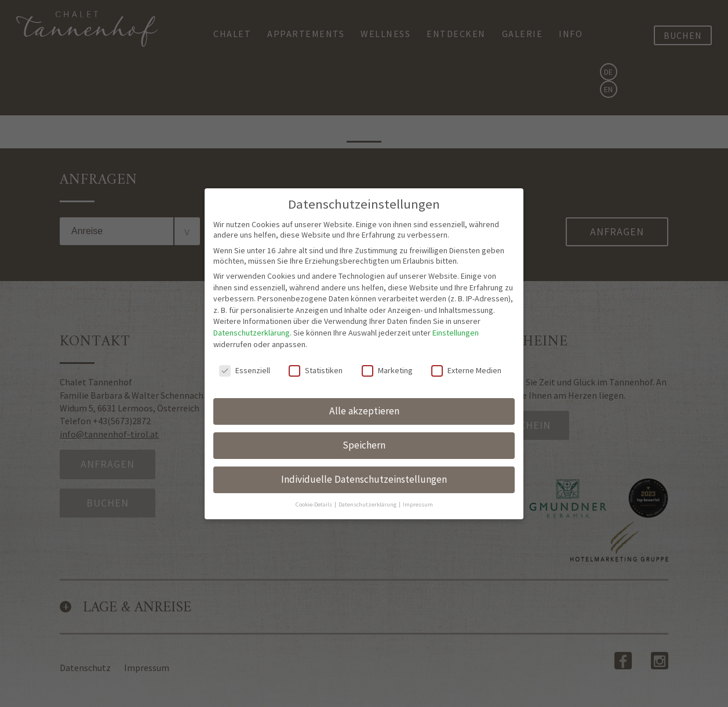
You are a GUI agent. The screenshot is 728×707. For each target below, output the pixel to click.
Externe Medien (466, 359)
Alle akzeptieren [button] (364, 400)
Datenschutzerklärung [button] (368, 493)
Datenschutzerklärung (252, 322)
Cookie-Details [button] (314, 493)
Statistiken (316, 359)
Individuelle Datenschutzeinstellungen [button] (364, 468)
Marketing (387, 359)
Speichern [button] (364, 434)
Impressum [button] (418, 493)
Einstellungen (456, 322)
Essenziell (245, 359)
